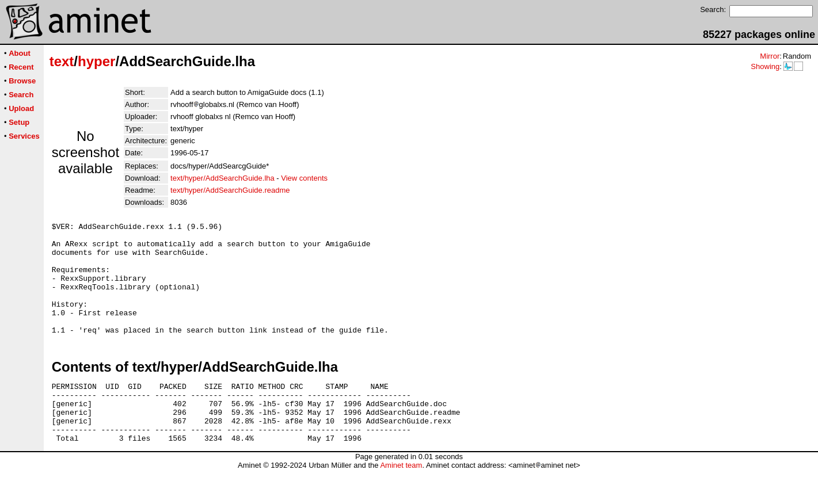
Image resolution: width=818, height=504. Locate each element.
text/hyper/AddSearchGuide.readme (230, 190)
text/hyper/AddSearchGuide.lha (222, 178)
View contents (304, 178)
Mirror (770, 56)
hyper (96, 61)
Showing (765, 66)
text (62, 61)
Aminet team (401, 500)
